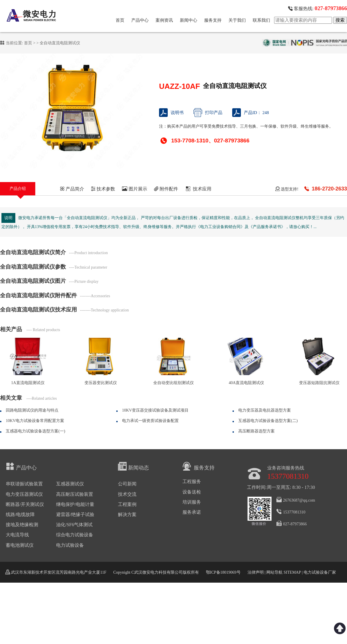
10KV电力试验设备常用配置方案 (35, 421)
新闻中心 (189, 20)
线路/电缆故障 (20, 514)
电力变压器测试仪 (24, 494)
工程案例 (127, 504)
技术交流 (127, 494)
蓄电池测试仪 (20, 545)
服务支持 (213, 20)
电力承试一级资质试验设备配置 (150, 421)
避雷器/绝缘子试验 (75, 514)
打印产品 (208, 113)
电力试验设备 (70, 545)
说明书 (171, 113)
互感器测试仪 (70, 484)
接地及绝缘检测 (22, 525)
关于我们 (237, 20)
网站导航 (274, 572)
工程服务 (192, 481)
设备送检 (192, 492)
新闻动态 (133, 466)
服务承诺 (192, 512)
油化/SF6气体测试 (74, 525)
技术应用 (198, 189)
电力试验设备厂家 (320, 572)
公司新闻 (127, 484)
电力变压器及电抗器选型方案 (265, 410)
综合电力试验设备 (75, 535)
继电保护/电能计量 (75, 504)
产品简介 (72, 189)
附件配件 (166, 189)
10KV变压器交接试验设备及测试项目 (155, 410)
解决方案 (127, 514)
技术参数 (103, 189)
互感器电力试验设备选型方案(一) (35, 431)
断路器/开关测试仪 (25, 504)
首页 (120, 20)
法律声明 (256, 572)
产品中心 (140, 20)
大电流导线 (17, 535)
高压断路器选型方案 (256, 431)
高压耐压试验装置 (75, 494)
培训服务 (192, 502)
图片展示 (135, 189)
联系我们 (261, 20)
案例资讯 (164, 20)
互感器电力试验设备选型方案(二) (268, 421)
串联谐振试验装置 (24, 484)
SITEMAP (292, 572)
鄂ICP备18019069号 (223, 572)
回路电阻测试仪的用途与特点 (32, 410)
